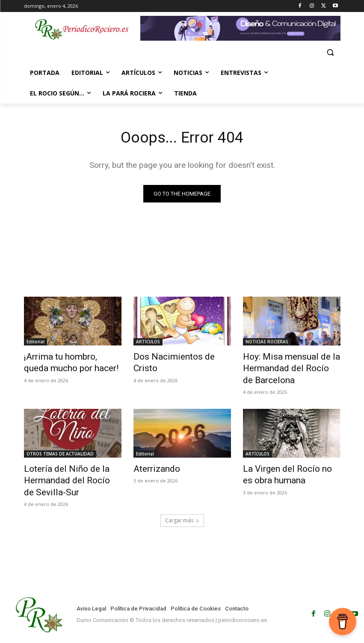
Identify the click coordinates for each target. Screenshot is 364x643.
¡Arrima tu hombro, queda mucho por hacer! (65, 362)
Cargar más (182, 509)
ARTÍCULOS (148, 343)
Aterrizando (152, 463)
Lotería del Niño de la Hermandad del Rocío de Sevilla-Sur (64, 472)
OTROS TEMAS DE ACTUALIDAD (60, 449)
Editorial (36, 343)
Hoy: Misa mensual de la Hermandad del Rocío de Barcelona (283, 367)
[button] (330, 52)
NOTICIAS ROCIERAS (267, 343)
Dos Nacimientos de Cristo (177, 357)
